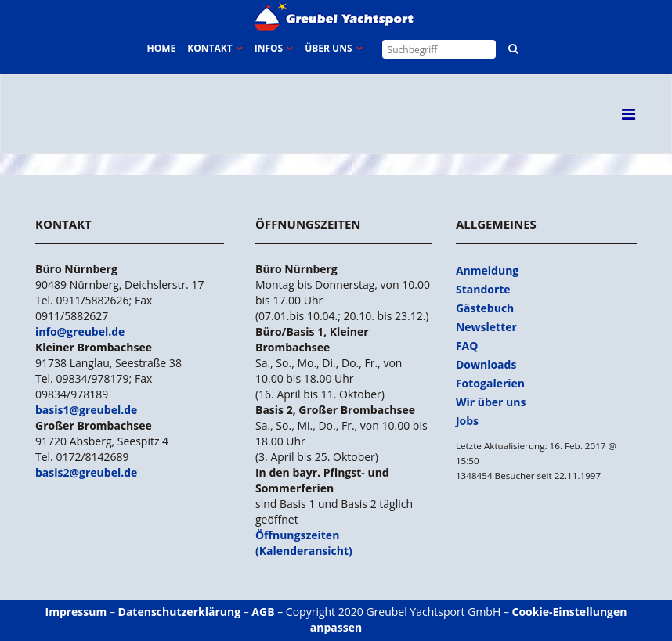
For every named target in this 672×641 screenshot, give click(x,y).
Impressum (76, 612)
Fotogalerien (490, 383)
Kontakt (210, 48)
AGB (263, 612)
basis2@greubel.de (86, 472)
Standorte (483, 289)
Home (161, 48)
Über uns (328, 48)
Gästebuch (485, 308)
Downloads (486, 364)
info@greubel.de (80, 331)
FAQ (467, 346)
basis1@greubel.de (86, 410)
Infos (269, 48)
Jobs (467, 421)
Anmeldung (487, 270)
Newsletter (486, 327)
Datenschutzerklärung (180, 612)
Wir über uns (491, 402)
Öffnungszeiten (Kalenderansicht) (304, 543)
